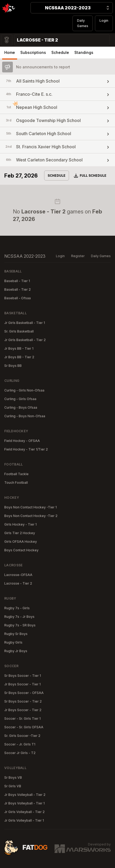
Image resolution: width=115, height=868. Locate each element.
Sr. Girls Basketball (19, 331)
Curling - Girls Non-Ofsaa (24, 390)
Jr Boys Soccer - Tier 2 (23, 710)
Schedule (60, 52)
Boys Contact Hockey (21, 550)
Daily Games (83, 23)
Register (78, 256)
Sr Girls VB (13, 786)
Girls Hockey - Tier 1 (20, 524)
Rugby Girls (13, 642)
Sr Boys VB (13, 777)
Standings (84, 52)
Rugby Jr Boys (16, 651)
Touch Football (16, 483)
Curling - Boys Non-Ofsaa (25, 416)
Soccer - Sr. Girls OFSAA (24, 727)
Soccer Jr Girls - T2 (20, 753)
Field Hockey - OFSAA (22, 441)
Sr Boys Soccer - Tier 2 (23, 701)
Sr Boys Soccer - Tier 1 (23, 676)
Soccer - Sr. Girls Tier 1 (22, 719)
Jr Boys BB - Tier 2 (19, 357)
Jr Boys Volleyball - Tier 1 (24, 803)
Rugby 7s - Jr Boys (19, 617)
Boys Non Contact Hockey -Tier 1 (30, 507)
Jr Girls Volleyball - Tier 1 (24, 820)
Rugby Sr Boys (16, 634)
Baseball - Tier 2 (18, 289)
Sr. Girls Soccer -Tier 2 (22, 736)
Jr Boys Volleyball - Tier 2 (25, 795)
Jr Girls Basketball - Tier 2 (25, 340)
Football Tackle (16, 474)
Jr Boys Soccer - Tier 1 (22, 684)
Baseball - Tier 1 (17, 281)
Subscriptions (33, 52)
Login (104, 21)
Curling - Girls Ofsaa (20, 399)
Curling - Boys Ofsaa (21, 407)
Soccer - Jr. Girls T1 (20, 744)
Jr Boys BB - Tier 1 (19, 348)
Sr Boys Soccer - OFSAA (24, 693)
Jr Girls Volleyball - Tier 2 (24, 812)
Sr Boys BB (13, 366)
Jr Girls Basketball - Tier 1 (25, 323)
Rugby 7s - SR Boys (20, 625)
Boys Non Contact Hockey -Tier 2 (31, 516)
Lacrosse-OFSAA (18, 575)
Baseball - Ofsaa (18, 298)
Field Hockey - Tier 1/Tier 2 (26, 449)
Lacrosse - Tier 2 (18, 583)
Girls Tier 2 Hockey (20, 533)
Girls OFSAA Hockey (21, 542)
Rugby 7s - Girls (17, 608)
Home (10, 52)
